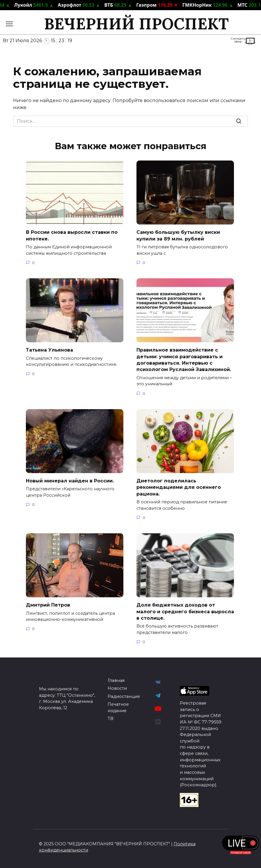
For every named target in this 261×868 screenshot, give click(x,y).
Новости (117, 688)
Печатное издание (118, 707)
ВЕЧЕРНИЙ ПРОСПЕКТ (136, 24)
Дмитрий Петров (48, 605)
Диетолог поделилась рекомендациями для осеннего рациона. (179, 487)
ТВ (111, 719)
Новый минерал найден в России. (70, 481)
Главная (116, 680)
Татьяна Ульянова (49, 350)
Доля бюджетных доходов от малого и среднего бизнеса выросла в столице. (185, 612)
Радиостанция (124, 696)
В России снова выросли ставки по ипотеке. (72, 235)
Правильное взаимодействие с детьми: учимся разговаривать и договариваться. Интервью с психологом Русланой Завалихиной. (184, 360)
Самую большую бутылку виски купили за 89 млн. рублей (178, 235)
